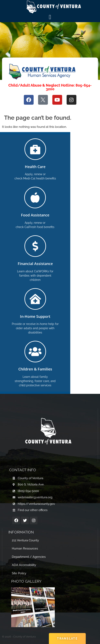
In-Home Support (35, 316)
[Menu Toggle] (50, 17)
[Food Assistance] (35, 198)
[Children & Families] (35, 352)
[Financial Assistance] (35, 246)
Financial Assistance (35, 264)
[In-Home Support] (35, 299)
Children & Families (35, 369)
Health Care (35, 167)
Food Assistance (35, 215)
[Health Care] (35, 149)
